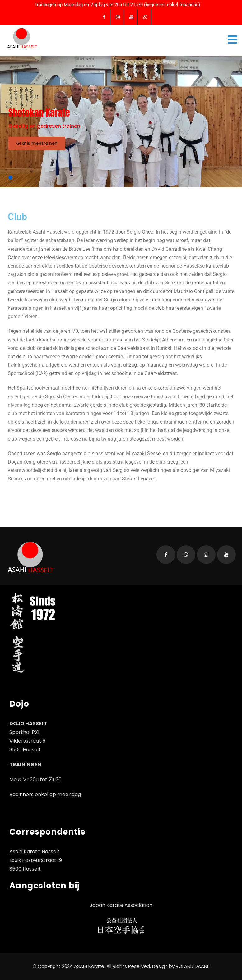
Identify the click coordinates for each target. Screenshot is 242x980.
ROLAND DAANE (193, 966)
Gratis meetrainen (37, 143)
